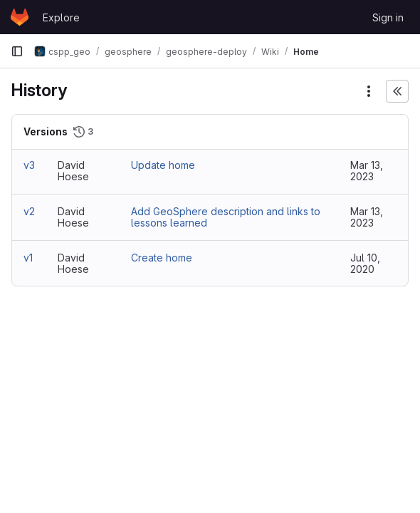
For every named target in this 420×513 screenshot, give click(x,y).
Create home (162, 258)
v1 (28, 258)
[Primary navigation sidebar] (17, 51)
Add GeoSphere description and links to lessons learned (226, 217)
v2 (29, 211)
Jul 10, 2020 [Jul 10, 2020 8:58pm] (365, 263)
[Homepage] (20, 17)
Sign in (388, 17)
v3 (29, 165)
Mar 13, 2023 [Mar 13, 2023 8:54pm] (367, 171)
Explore (61, 17)
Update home (163, 165)
